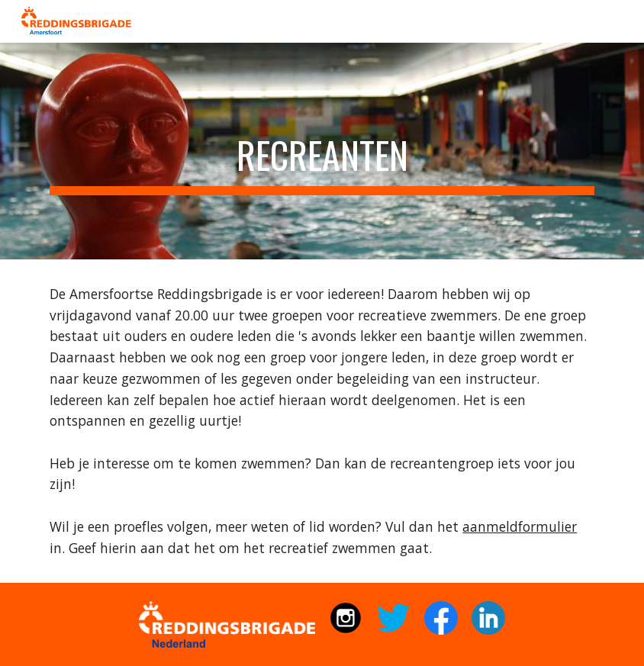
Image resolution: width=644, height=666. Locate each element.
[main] (322, 151)
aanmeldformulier (520, 526)
